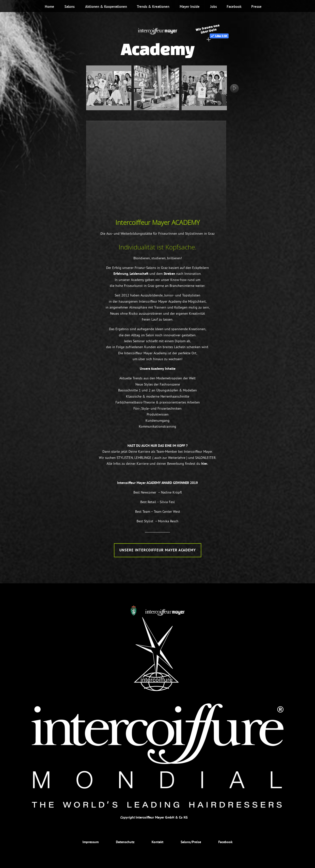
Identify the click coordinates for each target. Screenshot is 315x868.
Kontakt (157, 842)
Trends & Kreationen (153, 7)
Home (49, 7)
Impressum (91, 842)
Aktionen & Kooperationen (106, 7)
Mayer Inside (190, 7)
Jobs (213, 7)
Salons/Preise (191, 842)
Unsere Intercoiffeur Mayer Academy (158, 550)
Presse (256, 7)
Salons (70, 7)
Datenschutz (125, 842)
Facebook (234, 7)
